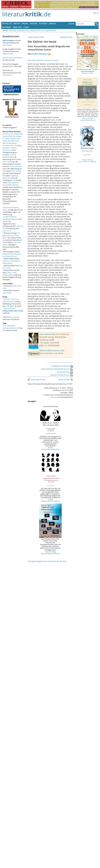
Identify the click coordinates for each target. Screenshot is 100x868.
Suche (71, 24)
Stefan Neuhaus (40, 54)
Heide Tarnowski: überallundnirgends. (10, 218)
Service (52, 24)
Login (26, 27)
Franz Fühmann (16, 166)
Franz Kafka (7, 293)
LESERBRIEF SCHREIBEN (62, 366)
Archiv (17, 24)
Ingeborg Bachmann (10, 177)
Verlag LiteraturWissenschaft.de (50, 448)
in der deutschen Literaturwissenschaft (11, 327)
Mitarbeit (7, 27)
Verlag (96, 13)
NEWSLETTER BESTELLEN (62, 375)
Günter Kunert (8, 134)
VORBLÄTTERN (66, 37)
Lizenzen (54, 397)
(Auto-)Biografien (49, 30)
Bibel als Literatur (13, 317)
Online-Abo (7, 75)
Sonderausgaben (10, 127)
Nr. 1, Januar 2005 (33, 30)
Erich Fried (7, 162)
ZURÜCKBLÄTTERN (36, 37)
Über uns (17, 27)
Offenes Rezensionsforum (12, 58)
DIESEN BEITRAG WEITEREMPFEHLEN (57, 369)
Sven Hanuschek (47, 334)
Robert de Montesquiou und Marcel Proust (12, 255)
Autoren (43, 24)
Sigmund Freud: (13, 311)
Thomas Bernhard (9, 156)
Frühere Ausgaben (17, 30)
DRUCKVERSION (65, 372)
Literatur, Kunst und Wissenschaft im (12, 301)
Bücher (34, 24)
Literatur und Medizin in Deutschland (12, 262)
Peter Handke (16, 171)
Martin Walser (10, 138)
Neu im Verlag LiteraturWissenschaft (88, 119)
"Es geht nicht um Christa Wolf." (11, 235)
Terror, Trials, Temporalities (10, 274)
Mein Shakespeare (10, 143)
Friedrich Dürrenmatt (10, 149)
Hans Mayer (7, 45)
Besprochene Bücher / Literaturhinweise (43, 60)
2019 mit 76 (7, 231)
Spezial (25, 24)
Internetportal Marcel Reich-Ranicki (10, 184)
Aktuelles (7, 24)
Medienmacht (8, 54)
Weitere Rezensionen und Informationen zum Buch (52, 352)
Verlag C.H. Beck (88, 73)
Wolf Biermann (13, 141)
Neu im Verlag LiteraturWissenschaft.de (50, 553)
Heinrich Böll (7, 136)
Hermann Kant (8, 145)
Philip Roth (19, 134)
